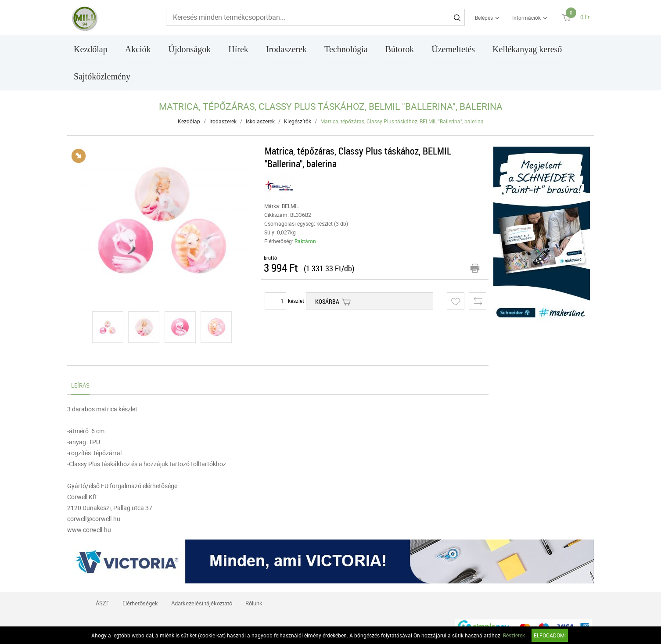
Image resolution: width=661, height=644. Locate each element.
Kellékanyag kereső (527, 49)
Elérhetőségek (140, 603)
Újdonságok (190, 49)
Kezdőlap (91, 49)
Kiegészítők (298, 121)
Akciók (138, 49)
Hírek (238, 49)
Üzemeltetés (453, 49)
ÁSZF (102, 603)
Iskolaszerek (260, 121)
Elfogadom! (550, 635)
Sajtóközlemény (102, 76)
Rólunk (254, 603)
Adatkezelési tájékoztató (202, 603)
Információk (526, 18)
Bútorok (400, 49)
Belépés (484, 18)
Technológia (346, 49)
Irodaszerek (286, 49)
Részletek (514, 635)
